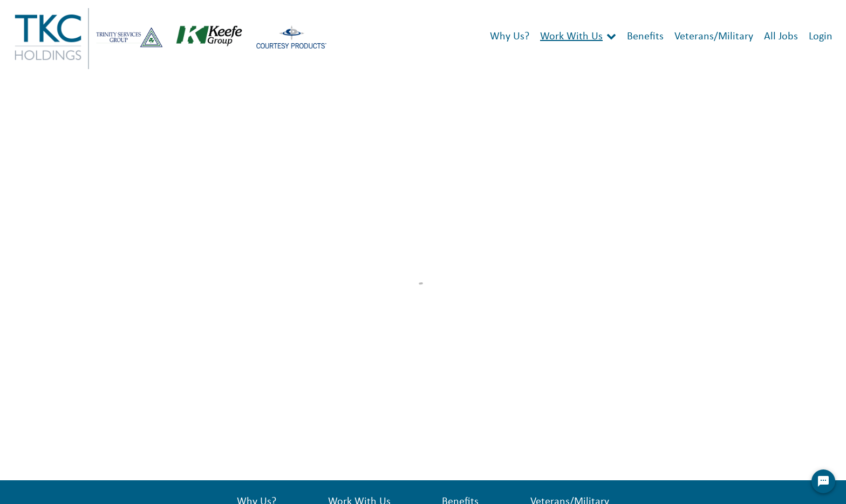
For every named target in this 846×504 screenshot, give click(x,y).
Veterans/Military (714, 37)
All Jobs (781, 37)
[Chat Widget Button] (823, 481)
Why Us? (510, 37)
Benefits (645, 37)
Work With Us (571, 37)
